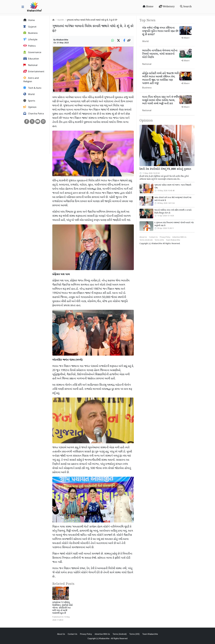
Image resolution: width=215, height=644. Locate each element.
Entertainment (34, 72)
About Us (143, 237)
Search (186, 7)
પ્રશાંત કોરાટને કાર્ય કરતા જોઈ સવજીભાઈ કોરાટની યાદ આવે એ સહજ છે (173, 199)
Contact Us (153, 237)
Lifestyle (30, 40)
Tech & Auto (32, 88)
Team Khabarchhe (173, 240)
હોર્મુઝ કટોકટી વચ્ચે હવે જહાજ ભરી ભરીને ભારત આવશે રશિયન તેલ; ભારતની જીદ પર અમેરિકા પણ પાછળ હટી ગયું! (160, 78)
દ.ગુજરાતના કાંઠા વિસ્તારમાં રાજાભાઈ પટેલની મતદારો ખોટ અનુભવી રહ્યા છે (174, 224)
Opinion (30, 107)
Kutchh (61, 20)
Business (30, 33)
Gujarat (30, 27)
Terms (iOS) (159, 240)
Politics (29, 46)
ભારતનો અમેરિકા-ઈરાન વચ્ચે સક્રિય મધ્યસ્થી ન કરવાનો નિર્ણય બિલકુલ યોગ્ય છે (173, 212)
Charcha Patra (34, 114)
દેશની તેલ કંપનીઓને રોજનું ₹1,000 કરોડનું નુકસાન (165, 169)
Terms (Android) (146, 240)
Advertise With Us (179, 237)
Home (148, 7)
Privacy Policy (165, 237)
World (29, 94)
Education (31, 59)
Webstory (167, 7)
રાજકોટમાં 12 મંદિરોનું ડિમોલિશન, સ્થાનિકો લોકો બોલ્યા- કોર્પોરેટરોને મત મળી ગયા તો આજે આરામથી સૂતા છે (62, 608)
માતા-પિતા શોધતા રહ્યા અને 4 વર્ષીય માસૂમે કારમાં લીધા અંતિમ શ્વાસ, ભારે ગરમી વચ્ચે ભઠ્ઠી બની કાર (161, 100)
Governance (32, 52)
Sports (29, 101)
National (30, 65)
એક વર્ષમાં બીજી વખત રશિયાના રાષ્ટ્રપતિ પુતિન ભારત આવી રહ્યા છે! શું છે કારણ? (160, 31)
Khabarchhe (62, 40)
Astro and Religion (31, 80)
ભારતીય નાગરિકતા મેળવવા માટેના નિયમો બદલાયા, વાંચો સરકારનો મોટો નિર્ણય (160, 54)
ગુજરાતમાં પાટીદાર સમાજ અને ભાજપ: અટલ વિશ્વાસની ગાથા (173, 186)
